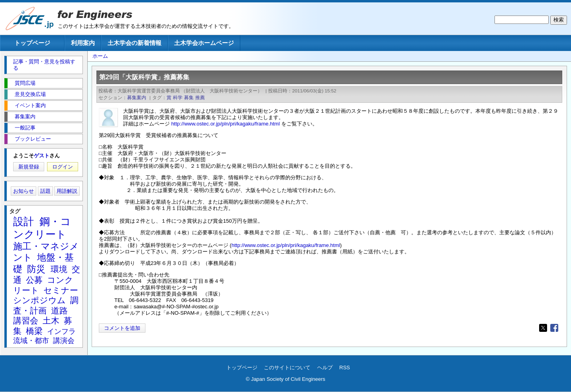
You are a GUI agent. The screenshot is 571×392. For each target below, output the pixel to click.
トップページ (32, 43)
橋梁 (34, 331)
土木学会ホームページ (204, 43)
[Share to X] (543, 328)
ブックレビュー (33, 139)
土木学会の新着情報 (134, 43)
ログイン (63, 167)
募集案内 (137, 97)
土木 (51, 320)
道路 (59, 311)
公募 (34, 280)
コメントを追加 (122, 328)
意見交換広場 (30, 94)
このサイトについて (287, 367)
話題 (45, 191)
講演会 (64, 341)
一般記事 (25, 128)
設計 (24, 221)
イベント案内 (30, 105)
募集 (189, 97)
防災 (36, 269)
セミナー (61, 290)
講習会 (26, 320)
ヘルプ (325, 367)
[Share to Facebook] (554, 328)
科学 (178, 97)
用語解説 (67, 191)
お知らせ (24, 191)
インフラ (61, 331)
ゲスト (42, 156)
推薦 (200, 97)
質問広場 (25, 83)
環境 (59, 269)
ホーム (100, 56)
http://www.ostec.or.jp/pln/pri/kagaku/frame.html (226, 124)
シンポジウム (39, 300)
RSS (345, 367)
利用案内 (83, 43)
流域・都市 (31, 341)
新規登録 (29, 167)
